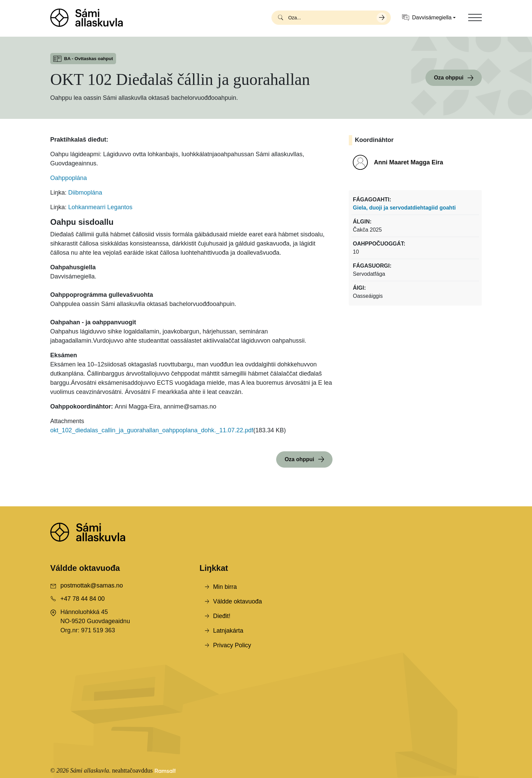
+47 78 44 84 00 (83, 599)
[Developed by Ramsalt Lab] (165, 771)
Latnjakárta (228, 631)
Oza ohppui (449, 78)
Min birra (225, 587)
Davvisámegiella (427, 17)
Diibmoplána (85, 193)
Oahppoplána (69, 178)
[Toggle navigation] (475, 18)
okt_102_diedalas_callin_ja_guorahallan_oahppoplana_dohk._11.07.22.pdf (152, 430)
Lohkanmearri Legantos (100, 207)
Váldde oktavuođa (237, 601)
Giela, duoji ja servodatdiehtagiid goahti (404, 208)
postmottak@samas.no (92, 585)
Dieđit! (222, 616)
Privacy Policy (232, 645)
